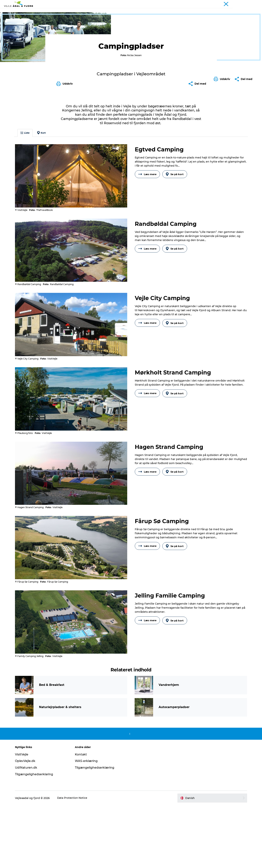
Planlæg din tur (165, 12)
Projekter (253, 4)
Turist (241, 4)
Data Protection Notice (74, 861)
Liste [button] (26, 201)
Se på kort (175, 242)
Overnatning (140, 12)
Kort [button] (43, 201)
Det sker (119, 12)
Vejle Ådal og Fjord (16, 24)
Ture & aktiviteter (96, 12)
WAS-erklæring (87, 824)
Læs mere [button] (147, 242)
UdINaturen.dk (28, 830)
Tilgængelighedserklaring (36, 837)
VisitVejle (23, 817)
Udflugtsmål (70, 12)
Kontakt (82, 817)
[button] (223, 164)
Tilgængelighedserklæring (95, 830)
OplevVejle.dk (27, 824)
